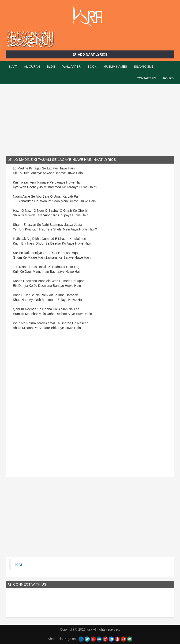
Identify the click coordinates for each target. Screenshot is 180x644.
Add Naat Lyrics (90, 54)
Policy (169, 78)
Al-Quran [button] (32, 67)
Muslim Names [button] (115, 67)
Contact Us (146, 78)
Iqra (90, 15)
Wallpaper (71, 67)
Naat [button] (13, 67)
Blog (51, 67)
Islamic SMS (144, 67)
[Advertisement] (90, 119)
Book (92, 67)
